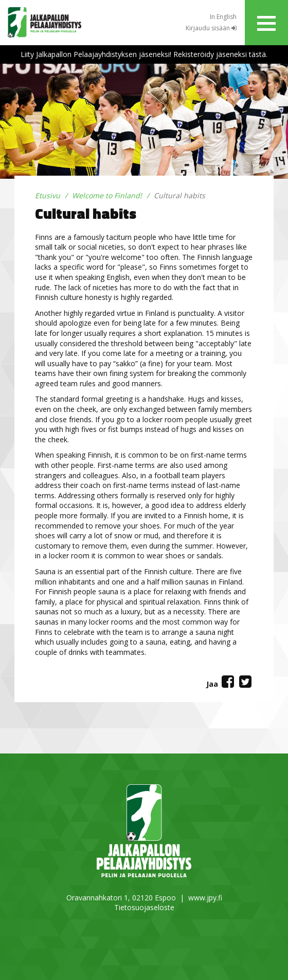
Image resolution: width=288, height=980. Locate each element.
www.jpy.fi (205, 898)
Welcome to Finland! (107, 195)
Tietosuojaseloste (144, 907)
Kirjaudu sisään (211, 28)
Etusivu (48, 195)
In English (223, 17)
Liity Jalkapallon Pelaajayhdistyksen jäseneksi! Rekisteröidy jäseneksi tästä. (144, 54)
